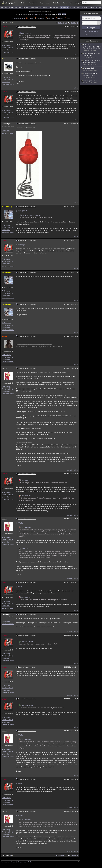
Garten (40, 14)
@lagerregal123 (21, 211)
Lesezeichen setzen (8, 52)
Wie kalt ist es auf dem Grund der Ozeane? (91, 76)
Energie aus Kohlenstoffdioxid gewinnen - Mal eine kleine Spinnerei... (91, 47)
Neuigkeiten (79, 3)
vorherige (61, 23)
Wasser (35, 14)
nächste (74, 23)
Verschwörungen (54, 7)
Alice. (4, 59)
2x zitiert (69, 631)
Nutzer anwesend (91, 13)
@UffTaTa (19, 523)
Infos (68, 18)
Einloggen (92, 28)
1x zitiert (69, 470)
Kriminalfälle (35, 7)
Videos (48, 3)
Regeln (21, 862)
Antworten (52, 18)
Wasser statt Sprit (91, 69)
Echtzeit (23, 3)
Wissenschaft (13, 7)
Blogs (41, 3)
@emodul (19, 587)
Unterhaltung (94, 7)
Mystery (27, 7)
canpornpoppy (7, 207)
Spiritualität (43, 7)
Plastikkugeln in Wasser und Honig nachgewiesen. (91, 63)
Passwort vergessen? (91, 32)
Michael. (5, 336)
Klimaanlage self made (91, 82)
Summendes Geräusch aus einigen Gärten (91, 56)
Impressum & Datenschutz (9, 862)
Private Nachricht (7, 48)
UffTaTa (5, 27)
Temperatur (46, 14)
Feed (60, 14)
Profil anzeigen (7, 45)
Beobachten (41, 18)
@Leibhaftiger (21, 245)
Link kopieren (6, 50)
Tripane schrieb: (25, 33)
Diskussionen (33, 3)
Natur (78, 7)
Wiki (71, 3)
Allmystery (10, 3)
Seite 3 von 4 (7, 23)
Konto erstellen (92, 35)
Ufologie (72, 7)
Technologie (64, 7)
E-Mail (64, 14)
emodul (5, 368)
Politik (21, 7)
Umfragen (85, 7)
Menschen (4, 7)
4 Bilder (31, 18)
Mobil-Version (28, 862)
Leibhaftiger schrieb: (26, 642)
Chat (65, 3)
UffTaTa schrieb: (25, 527)
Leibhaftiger (6, 124)
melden (76, 55)
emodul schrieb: (25, 480)
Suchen (61, 18)
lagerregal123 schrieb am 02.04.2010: (31, 215)
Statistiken (56, 3)
